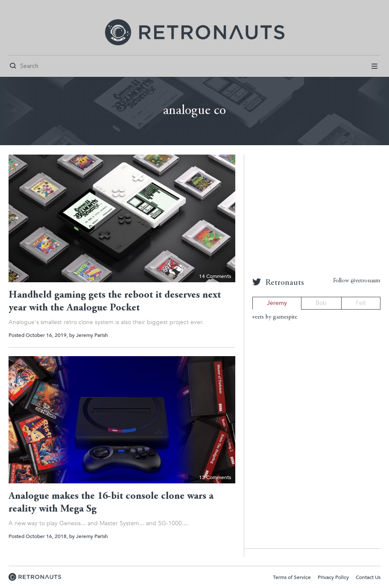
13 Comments (215, 477)
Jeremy (277, 303)
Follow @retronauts (357, 281)
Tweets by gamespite (273, 317)
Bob (321, 303)
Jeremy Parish (92, 335)
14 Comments (215, 276)
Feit (361, 303)
